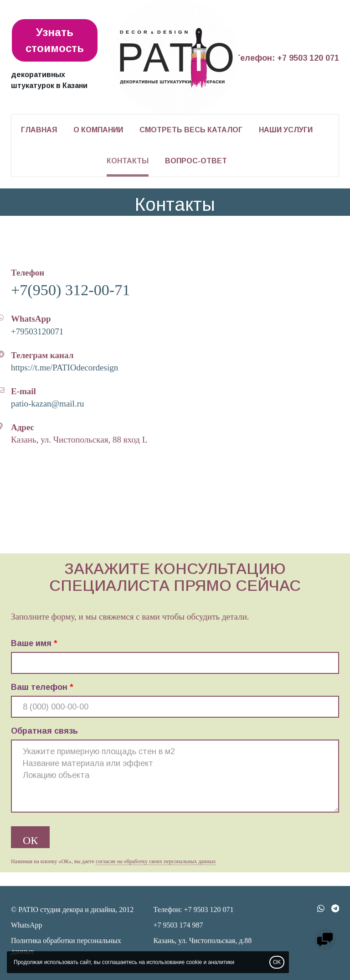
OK (277, 962)
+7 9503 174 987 (178, 925)
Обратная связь (44, 731)
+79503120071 (37, 331)
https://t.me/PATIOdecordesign (64, 367)
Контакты (128, 161)
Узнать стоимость (55, 40)
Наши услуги (286, 130)
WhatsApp (26, 925)
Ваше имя (31, 643)
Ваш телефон (39, 687)
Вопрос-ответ (196, 161)
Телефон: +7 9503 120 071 (287, 58)
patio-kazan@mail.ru (47, 404)
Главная (39, 130)
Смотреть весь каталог (191, 130)
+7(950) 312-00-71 (70, 290)
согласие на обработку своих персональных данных (156, 861)
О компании (98, 130)
